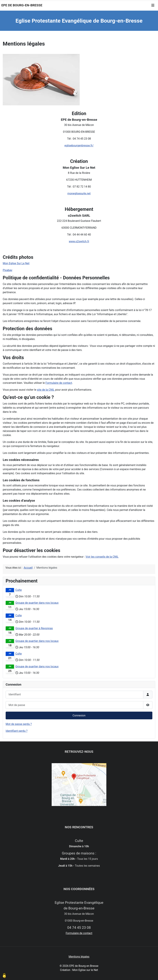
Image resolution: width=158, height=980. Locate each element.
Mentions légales (79, 957)
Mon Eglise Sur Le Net (16, 263)
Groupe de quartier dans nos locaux (37, 603)
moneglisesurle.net (79, 193)
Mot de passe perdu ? (19, 724)
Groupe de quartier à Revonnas (34, 628)
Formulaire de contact (59, 383)
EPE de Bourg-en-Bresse (22, 5)
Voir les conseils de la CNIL (102, 557)
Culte (19, 590)
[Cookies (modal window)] (4, 976)
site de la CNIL (46, 390)
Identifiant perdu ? (17, 731)
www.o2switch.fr (79, 241)
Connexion (79, 715)
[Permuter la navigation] (153, 5)
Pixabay (8, 270)
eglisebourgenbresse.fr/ (79, 145)
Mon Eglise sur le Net (85, 970)
